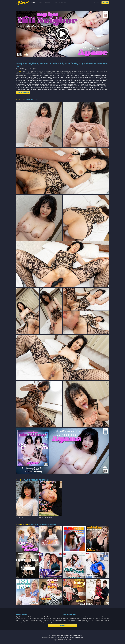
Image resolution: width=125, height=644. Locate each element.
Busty (90, 77)
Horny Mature (57, 82)
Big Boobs (93, 76)
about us (47, 3)
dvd (56, 3)
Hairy (68, 81)
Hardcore (50, 82)
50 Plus (37, 76)
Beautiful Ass (85, 76)
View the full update (23, 92)
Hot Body (71, 82)
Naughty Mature (96, 86)
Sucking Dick (57, 89)
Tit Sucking (68, 89)
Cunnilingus (68, 79)
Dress (86, 79)
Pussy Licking (96, 87)
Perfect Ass (60, 87)
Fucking (64, 81)
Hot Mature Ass (79, 82)
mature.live (63, 3)
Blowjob (68, 77)
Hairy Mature (74, 81)
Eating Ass (103, 79)
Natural (72, 86)
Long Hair (44, 84)
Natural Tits (87, 86)
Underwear (80, 89)
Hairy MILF (82, 81)
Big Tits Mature (52, 77)
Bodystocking (75, 77)
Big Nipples (30, 77)
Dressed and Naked (94, 79)
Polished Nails (68, 87)
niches (40, 3)
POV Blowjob (80, 87)
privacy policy (79, 637)
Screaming (36, 89)
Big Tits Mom (61, 77)
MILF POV (25, 86)
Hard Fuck (43, 82)
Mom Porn (52, 86)
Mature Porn (83, 84)
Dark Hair (75, 79)
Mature (50, 84)
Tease (63, 89)
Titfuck (74, 89)
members (96, 3)
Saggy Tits (29, 89)
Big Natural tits (100, 76)
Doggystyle (81, 79)
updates (34, 3)
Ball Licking (70, 76)
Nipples (33, 87)
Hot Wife (101, 82)
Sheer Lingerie (48, 89)
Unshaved (93, 89)
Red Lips (103, 87)
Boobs (81, 77)
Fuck (60, 81)
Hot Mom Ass (94, 82)
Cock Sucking (22, 79)
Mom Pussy (59, 86)
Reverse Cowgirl (21, 89)
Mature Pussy (91, 84)
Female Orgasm (27, 81)
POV (74, 87)
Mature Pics (76, 84)
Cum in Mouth (60, 79)
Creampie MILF (48, 79)
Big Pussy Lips (38, 77)
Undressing (86, 89)
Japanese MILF (27, 84)
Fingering (35, 81)
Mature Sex (99, 84)
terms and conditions (66, 637)
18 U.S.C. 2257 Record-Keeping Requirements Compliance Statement (63, 636)
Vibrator (99, 89)
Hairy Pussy (96, 81)
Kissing (34, 84)
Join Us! (105, 3)
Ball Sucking (77, 76)
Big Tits (45, 77)
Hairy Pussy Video (35, 82)
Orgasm (54, 87)
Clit (17, 79)
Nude (37, 87)
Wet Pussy (105, 89)
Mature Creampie (67, 84)
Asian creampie (48, 76)
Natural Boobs (79, 86)
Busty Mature (96, 77)
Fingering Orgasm (44, 81)
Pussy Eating (88, 87)
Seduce (41, 89)
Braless (86, 77)
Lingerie (39, 84)
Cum (54, 79)
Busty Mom (104, 77)
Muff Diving (66, 86)
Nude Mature (43, 87)
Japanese (19, 84)
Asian (42, 76)
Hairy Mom (88, 81)
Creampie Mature (38, 79)
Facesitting (19, 81)
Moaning (31, 86)
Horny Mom (64, 82)
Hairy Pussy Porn (24, 82)
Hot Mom (86, 82)
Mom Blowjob (38, 86)
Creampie (30, 79)
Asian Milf (56, 76)
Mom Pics (45, 86)
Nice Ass (22, 87)
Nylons (49, 87)
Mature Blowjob (57, 84)
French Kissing (54, 81)
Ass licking (63, 76)
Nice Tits (28, 87)
